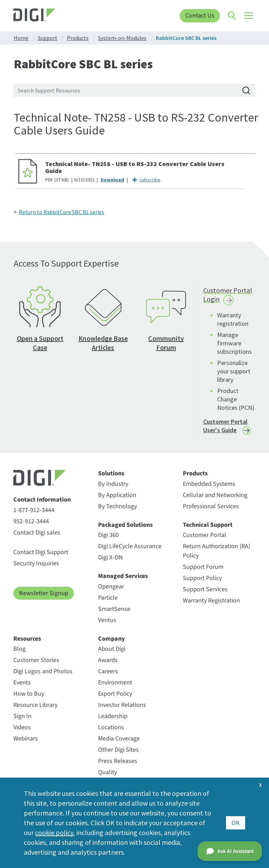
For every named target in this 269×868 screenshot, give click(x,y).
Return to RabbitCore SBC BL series (61, 212)
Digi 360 (108, 535)
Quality (108, 772)
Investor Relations (122, 705)
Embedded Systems (209, 484)
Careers (108, 671)
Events (22, 683)
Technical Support (208, 525)
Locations (111, 727)
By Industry (113, 484)
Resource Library (35, 705)
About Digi (112, 649)
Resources (27, 639)
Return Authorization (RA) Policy (216, 551)
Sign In (22, 716)
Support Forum (203, 567)
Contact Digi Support (41, 552)
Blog (19, 649)
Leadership (113, 716)
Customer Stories (36, 660)
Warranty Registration (211, 601)
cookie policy (54, 832)
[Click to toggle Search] (232, 16)
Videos (22, 727)
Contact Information (42, 500)
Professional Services (211, 506)
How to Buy (29, 694)
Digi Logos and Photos (43, 671)
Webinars (26, 739)
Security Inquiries (36, 563)
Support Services (205, 589)
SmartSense (114, 609)
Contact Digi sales (37, 533)
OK (236, 823)
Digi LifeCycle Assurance (130, 546)
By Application (117, 495)
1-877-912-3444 (34, 510)
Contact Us (200, 16)
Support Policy (202, 578)
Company (112, 639)
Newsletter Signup (44, 593)
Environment (115, 683)
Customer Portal (205, 535)
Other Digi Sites (118, 750)
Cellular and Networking (215, 495)
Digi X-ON (111, 557)
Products (195, 474)
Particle (108, 598)
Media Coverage (119, 739)
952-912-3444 (31, 521)
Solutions (111, 474)
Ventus (107, 620)
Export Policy (115, 694)
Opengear (111, 587)
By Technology (118, 506)
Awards (108, 660)
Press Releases (118, 761)
